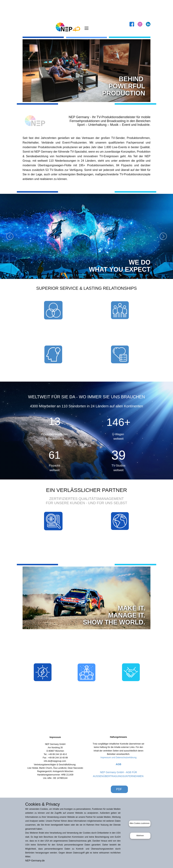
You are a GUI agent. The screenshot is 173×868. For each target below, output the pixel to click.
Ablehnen (140, 836)
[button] (10, 236)
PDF (119, 789)
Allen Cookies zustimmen (140, 823)
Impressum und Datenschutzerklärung (119, 758)
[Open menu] (86, 28)
